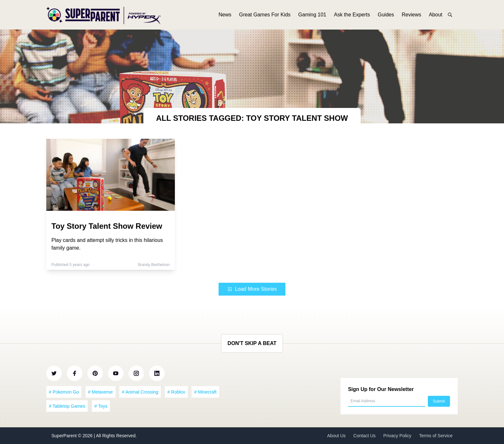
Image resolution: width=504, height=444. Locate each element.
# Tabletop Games (67, 406)
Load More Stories (252, 289)
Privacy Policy (397, 436)
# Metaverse (100, 392)
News (225, 15)
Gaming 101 (312, 15)
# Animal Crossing (140, 392)
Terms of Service (436, 436)
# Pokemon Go (64, 392)
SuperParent (65, 436)
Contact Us (364, 436)
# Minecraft (205, 392)
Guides (386, 15)
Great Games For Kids (265, 15)
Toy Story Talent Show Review (107, 226)
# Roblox (176, 392)
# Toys (101, 406)
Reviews (411, 15)
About (436, 15)
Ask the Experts (352, 15)
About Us (337, 436)
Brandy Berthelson (154, 265)
